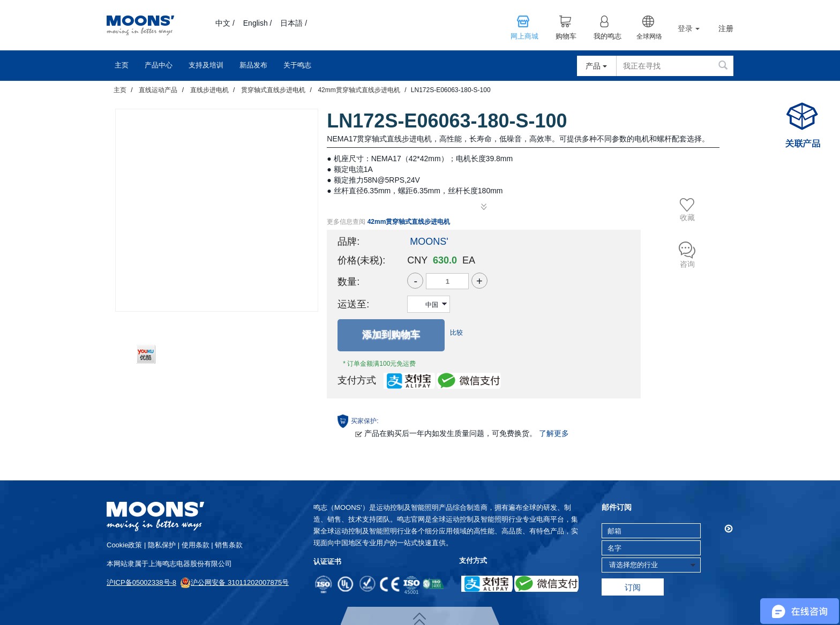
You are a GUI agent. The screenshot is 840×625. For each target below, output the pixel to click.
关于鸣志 (297, 65)
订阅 (633, 587)
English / (258, 23)
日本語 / (294, 23)
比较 (456, 333)
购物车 (566, 36)
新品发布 (253, 65)
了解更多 (554, 433)
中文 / (225, 23)
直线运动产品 (158, 90)
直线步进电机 (209, 90)
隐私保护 (162, 545)
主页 (122, 65)
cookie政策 (124, 545)
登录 (689, 28)
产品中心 (159, 65)
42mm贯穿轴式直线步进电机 (359, 90)
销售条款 (229, 545)
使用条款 (196, 545)
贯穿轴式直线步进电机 (273, 90)
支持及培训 (206, 65)
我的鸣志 (607, 36)
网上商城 (524, 36)
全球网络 (649, 36)
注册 (726, 29)
